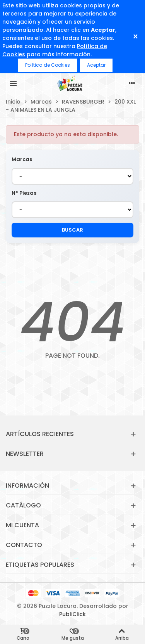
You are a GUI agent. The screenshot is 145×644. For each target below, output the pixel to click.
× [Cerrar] (136, 37)
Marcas (22, 159)
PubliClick (72, 614)
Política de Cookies (48, 65)
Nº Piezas (24, 193)
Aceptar (96, 65)
